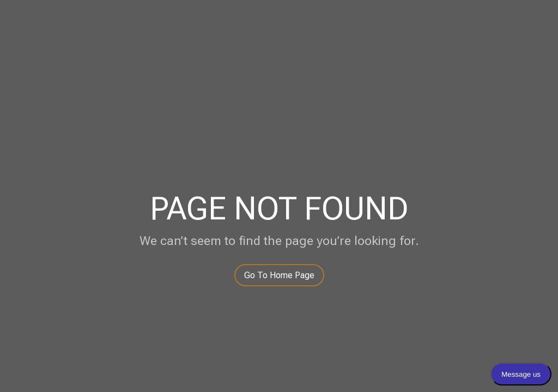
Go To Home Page (279, 275)
